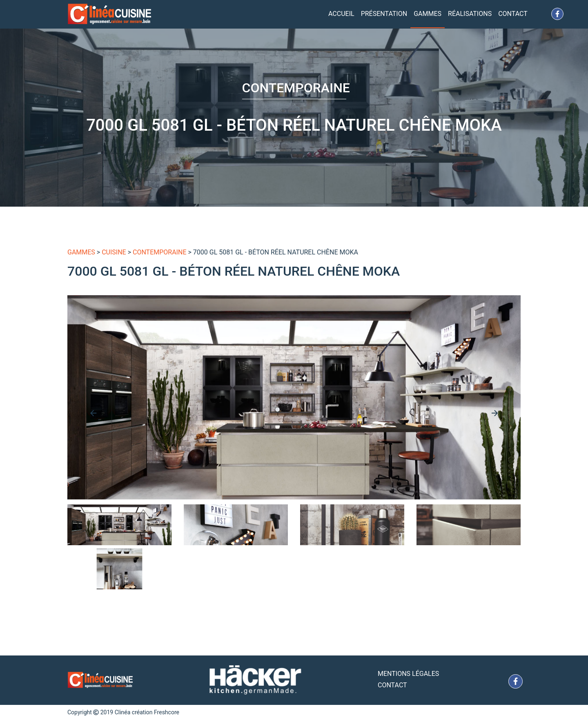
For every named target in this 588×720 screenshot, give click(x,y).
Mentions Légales (408, 674)
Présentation (384, 14)
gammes (81, 252)
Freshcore (167, 712)
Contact (513, 14)
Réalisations (470, 14)
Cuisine (114, 252)
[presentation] (94, 413)
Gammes (428, 14)
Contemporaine (159, 252)
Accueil (341, 14)
